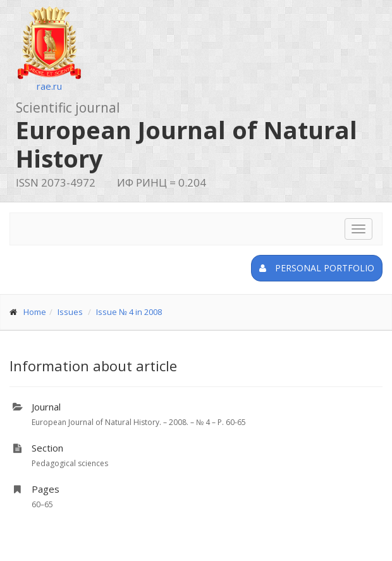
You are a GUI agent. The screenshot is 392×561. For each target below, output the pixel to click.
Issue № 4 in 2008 (129, 312)
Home (35, 312)
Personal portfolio (317, 268)
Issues (70, 312)
